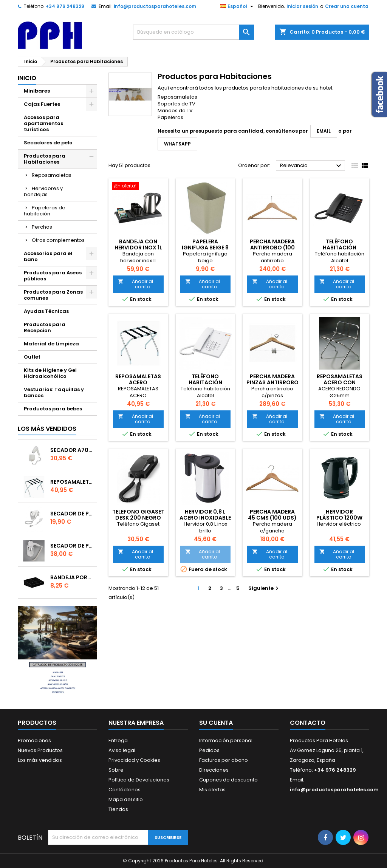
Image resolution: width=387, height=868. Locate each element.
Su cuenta (216, 723)
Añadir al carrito (135, 284)
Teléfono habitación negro (340, 248)
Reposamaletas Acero (72, 482)
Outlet (32, 357)
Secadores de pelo (48, 143)
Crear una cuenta (347, 6)
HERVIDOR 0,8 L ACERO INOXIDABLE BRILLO (205, 518)
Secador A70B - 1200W (72, 450)
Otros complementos (58, 240)
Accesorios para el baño (48, 256)
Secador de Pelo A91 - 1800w (72, 546)
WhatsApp (177, 144)
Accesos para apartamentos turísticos (43, 123)
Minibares (37, 91)
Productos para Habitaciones (45, 159)
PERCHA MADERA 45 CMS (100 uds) (272, 515)
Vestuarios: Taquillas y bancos (54, 392)
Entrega (118, 740)
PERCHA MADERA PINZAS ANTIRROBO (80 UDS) (272, 382)
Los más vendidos (47, 429)
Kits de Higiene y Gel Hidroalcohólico (50, 373)
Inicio (27, 78)
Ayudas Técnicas (46, 311)
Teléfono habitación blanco (205, 382)
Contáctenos (125, 790)
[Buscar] (193, 32)
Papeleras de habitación (45, 211)
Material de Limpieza (51, 344)
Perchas (42, 227)
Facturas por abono (224, 760)
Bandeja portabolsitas (72, 577)
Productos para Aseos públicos (53, 276)
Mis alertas (212, 790)
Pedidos (209, 750)
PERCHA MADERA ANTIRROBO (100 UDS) (272, 248)
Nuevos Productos (40, 750)
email (324, 131)
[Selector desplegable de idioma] (238, 6)
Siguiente (264, 588)
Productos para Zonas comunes (53, 295)
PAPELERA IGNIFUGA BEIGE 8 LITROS (205, 248)
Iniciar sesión (302, 6)
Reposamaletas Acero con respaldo (340, 382)
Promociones (34, 740)
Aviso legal (122, 750)
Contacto (308, 723)
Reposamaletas (52, 175)
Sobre (116, 770)
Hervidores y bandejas (43, 191)
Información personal (226, 740)
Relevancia (312, 166)
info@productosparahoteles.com (155, 6)
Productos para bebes (53, 409)
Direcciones (214, 770)
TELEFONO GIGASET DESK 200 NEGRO (138, 515)
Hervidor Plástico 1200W (339, 515)
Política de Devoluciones (139, 780)
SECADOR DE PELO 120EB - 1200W (72, 514)
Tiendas (118, 809)
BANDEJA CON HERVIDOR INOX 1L (138, 244)
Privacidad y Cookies (134, 760)
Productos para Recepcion (45, 327)
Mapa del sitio (126, 799)
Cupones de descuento (228, 780)
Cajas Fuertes (42, 104)
